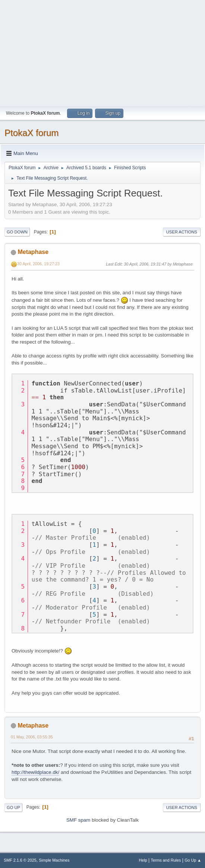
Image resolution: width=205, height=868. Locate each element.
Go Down (17, 232)
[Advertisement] (102, 52)
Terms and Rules (166, 860)
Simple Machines (54, 860)
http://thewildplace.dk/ (35, 772)
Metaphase (33, 252)
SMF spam (78, 820)
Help (143, 860)
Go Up (13, 807)
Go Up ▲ (193, 860)
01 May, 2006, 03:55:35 (32, 737)
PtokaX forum (31, 133)
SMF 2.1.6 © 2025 (20, 860)
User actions (182, 232)
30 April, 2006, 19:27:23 (38, 264)
